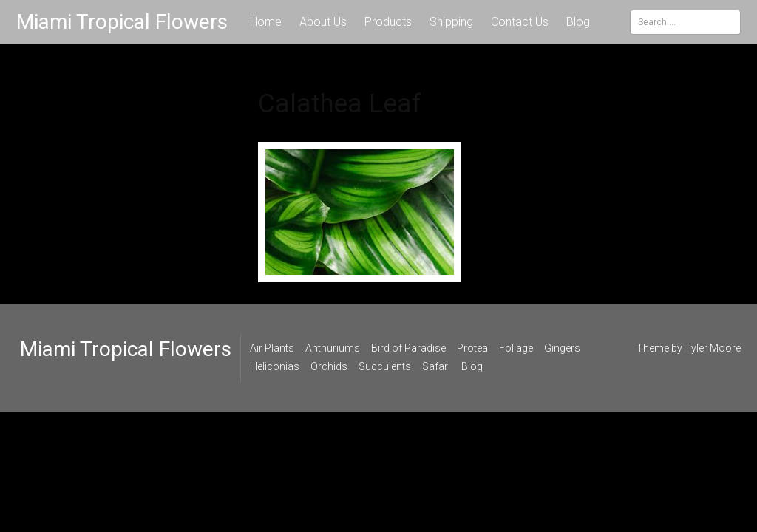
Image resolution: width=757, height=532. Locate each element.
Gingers (562, 348)
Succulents (385, 366)
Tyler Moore (713, 348)
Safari (436, 366)
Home (266, 22)
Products (388, 22)
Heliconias (275, 366)
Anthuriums (333, 348)
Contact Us (520, 22)
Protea (472, 348)
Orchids (329, 366)
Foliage (516, 348)
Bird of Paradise (408, 348)
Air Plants (272, 348)
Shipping (451, 22)
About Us (323, 22)
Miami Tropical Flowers (122, 22)
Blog (578, 22)
